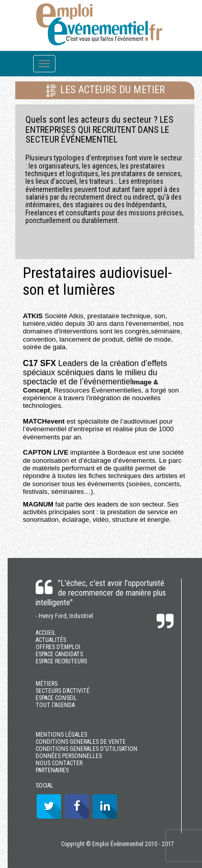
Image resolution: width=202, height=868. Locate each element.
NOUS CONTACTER (59, 763)
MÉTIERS (47, 684)
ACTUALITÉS (51, 640)
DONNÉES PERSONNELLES (69, 756)
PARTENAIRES (52, 770)
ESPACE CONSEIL (56, 698)
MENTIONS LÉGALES (61, 735)
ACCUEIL (46, 633)
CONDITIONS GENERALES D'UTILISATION (86, 749)
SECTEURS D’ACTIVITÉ (63, 691)
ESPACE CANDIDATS (59, 654)
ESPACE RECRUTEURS (61, 661)
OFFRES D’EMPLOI (58, 647)
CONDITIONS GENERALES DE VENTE (81, 742)
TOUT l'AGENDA (55, 705)
